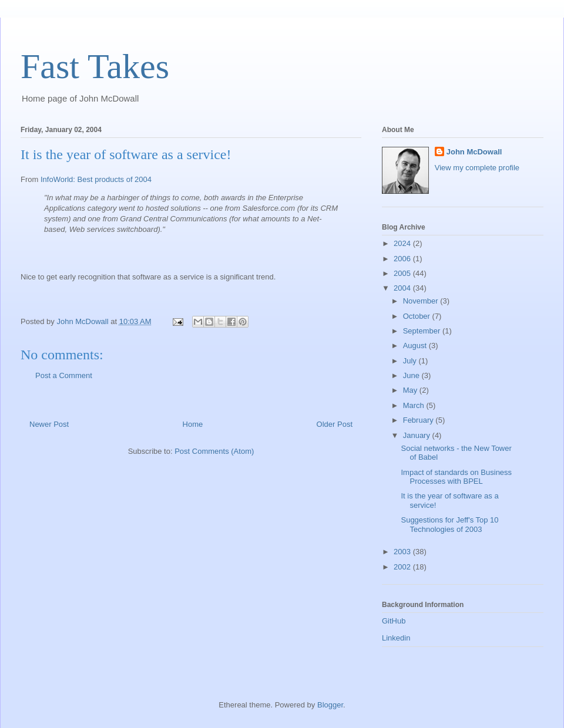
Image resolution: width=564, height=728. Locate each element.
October (418, 316)
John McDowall (474, 152)
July (411, 361)
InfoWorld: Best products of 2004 (96, 179)
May (411, 390)
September (423, 331)
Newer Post (49, 424)
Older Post (335, 424)
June (412, 375)
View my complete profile (477, 168)
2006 (403, 259)
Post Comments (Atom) (214, 451)
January (418, 435)
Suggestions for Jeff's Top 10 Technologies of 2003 (449, 525)
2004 (403, 288)
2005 (403, 273)
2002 (403, 567)
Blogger (330, 705)
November (422, 301)
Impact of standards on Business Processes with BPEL (456, 477)
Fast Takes (95, 66)
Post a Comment (64, 375)
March (415, 405)
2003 (403, 552)
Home (193, 424)
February (419, 420)
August (416, 346)
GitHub (394, 621)
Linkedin (396, 638)
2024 (403, 243)
